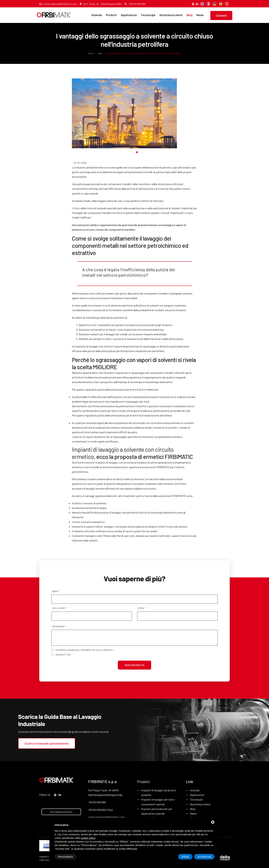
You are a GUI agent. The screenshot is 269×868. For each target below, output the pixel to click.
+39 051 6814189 (135, 4)
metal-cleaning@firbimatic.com (58, 4)
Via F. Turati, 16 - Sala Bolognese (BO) (101, 4)
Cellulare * (59, 608)
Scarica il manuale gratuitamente (47, 743)
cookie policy (88, 838)
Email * (142, 608)
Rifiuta (185, 857)
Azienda (97, 15)
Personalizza (66, 857)
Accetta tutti (204, 857)
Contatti (221, 15)
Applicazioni (129, 15)
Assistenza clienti (171, 15)
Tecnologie (148, 15)
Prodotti (111, 15)
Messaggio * (59, 626)
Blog (190, 15)
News (200, 15)
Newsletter (63, 655)
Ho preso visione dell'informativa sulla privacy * (85, 650)
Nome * (56, 591)
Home (91, 53)
